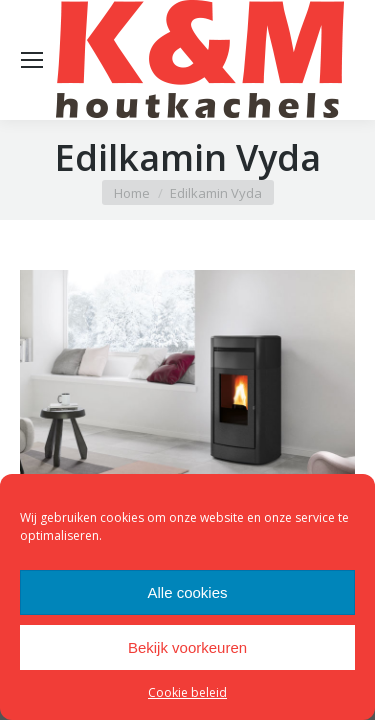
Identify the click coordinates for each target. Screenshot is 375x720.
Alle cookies (187, 592)
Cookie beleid (187, 692)
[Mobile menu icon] (32, 60)
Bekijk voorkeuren (187, 647)
